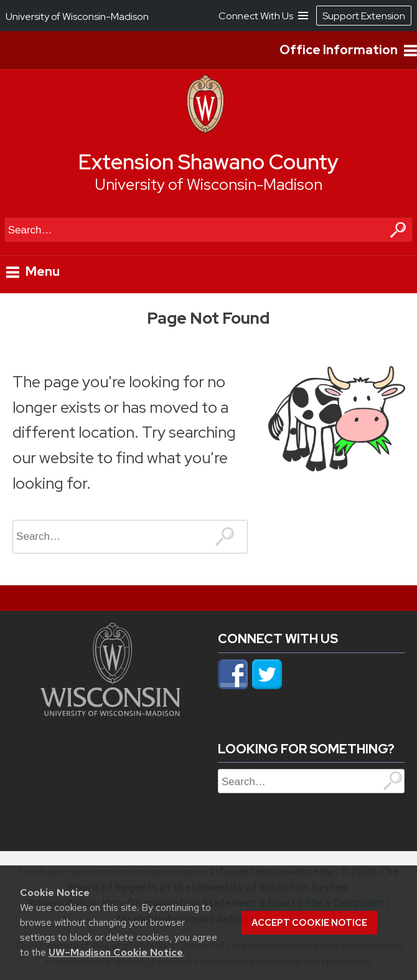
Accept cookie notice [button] (309, 923)
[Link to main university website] (110, 712)
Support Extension (364, 16)
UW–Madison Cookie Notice (116, 952)
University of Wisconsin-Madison (208, 185)
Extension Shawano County (208, 162)
